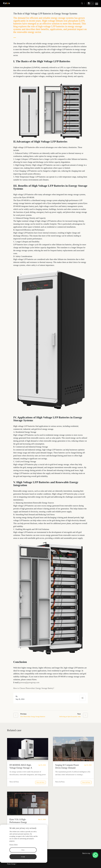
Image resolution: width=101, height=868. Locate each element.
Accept (23, 857)
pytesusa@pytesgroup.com (29, 682)
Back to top (88, 853)
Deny (23, 850)
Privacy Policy (14, 845)
